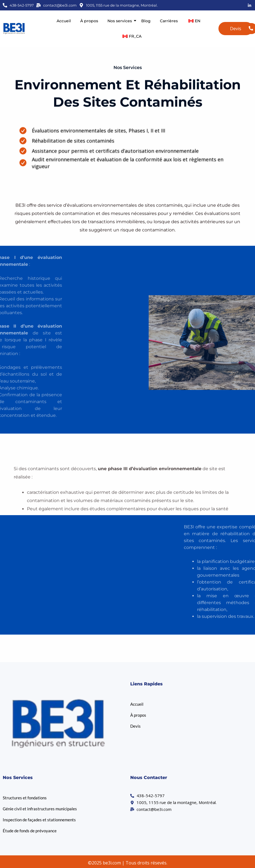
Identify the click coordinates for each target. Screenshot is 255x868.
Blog (146, 21)
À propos (89, 21)
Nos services (121, 21)
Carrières (169, 21)
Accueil (64, 21)
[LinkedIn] (250, 5)
